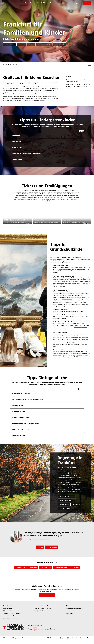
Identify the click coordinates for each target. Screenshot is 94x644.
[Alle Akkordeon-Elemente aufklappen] (81, 131)
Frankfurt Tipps (43, 3)
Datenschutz (71, 638)
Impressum (64, 638)
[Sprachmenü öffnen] (77, 3)
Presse (68, 611)
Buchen (33, 3)
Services (53, 3)
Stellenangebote (8, 609)
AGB (48, 638)
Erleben (25, 3)
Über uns (52, 638)
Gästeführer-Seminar (9, 611)
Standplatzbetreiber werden (11, 618)
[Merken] (89, 65)
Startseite (5, 65)
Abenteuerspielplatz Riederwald (26, 97)
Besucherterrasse (67, 299)
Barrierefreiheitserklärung (83, 638)
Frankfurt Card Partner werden (12, 613)
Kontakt (58, 638)
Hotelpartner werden (9, 616)
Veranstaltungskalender (80, 327)
